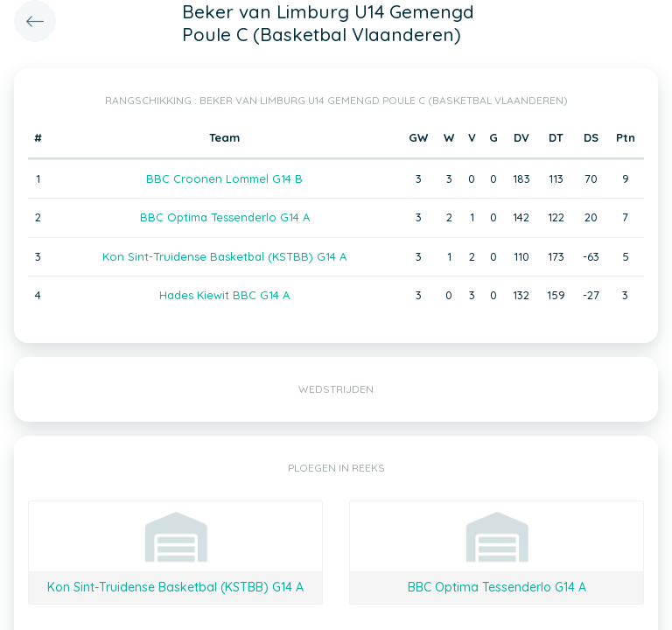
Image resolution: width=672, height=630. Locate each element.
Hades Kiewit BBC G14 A (224, 295)
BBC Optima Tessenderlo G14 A (225, 217)
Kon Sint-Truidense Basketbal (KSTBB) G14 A (224, 256)
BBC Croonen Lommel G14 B (224, 178)
